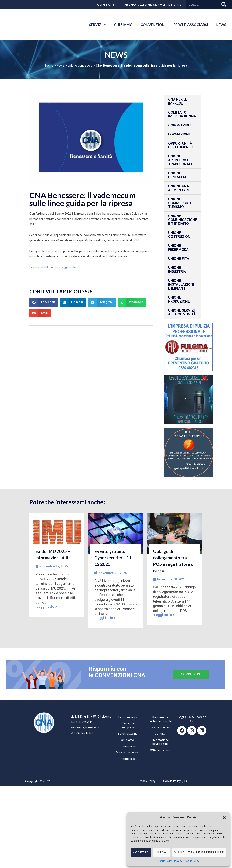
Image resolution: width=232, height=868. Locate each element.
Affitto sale (128, 759)
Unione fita (179, 259)
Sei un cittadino (128, 734)
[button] (224, 818)
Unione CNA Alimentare (179, 188)
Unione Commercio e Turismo (180, 203)
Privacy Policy (147, 781)
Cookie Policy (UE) (175, 781)
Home (49, 66)
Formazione (179, 134)
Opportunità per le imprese (181, 145)
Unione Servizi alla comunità (182, 312)
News (221, 25)
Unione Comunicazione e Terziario (183, 220)
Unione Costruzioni (180, 235)
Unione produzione (179, 299)
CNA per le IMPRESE (178, 101)
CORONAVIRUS (180, 125)
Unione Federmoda (178, 248)
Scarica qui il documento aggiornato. (53, 267)
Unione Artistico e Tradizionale (181, 160)
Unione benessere (80, 66)
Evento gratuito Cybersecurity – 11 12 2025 (113, 558)
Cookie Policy (165, 861)
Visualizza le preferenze (199, 852)
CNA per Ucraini (160, 750)
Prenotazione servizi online (153, 4)
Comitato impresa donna (182, 114)
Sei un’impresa (128, 717)
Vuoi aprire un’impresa (128, 725)
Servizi (98, 25)
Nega (162, 852)
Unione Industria (177, 269)
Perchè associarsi (191, 25)
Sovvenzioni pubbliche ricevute (160, 719)
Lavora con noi (160, 727)
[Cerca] (224, 4)
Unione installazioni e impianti (181, 284)
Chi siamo (123, 25)
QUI (137, 240)
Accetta (141, 852)
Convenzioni (153, 25)
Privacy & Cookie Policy (187, 861)
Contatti (106, 4)
